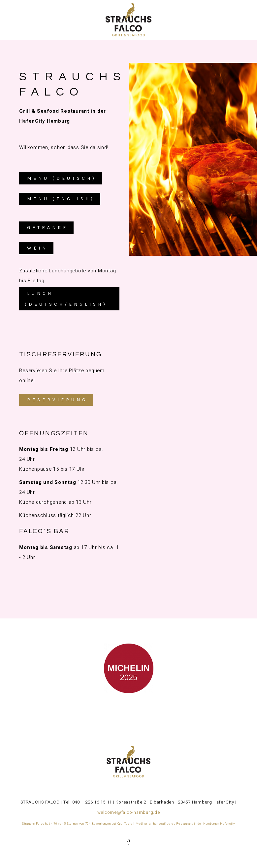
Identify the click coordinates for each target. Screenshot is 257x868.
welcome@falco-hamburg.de (129, 812)
